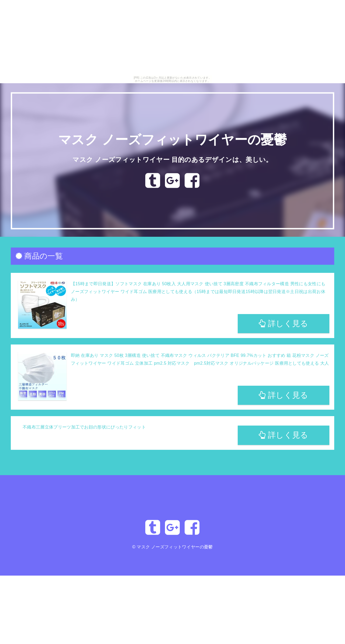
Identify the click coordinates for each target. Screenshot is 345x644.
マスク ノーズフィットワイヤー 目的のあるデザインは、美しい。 (172, 160)
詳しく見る (283, 323)
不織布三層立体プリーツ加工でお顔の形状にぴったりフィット (84, 427)
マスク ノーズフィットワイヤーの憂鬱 (172, 140)
